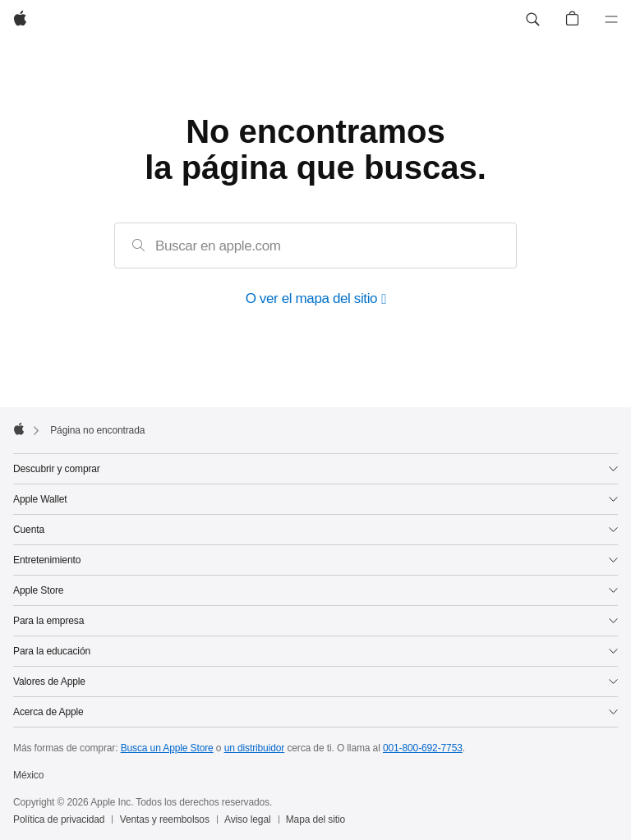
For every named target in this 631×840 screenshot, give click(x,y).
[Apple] (20, 20)
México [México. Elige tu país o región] (28, 775)
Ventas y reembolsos (165, 819)
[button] (532, 20)
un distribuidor (255, 748)
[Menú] (611, 20)
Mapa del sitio (315, 819)
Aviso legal (248, 819)
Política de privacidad (59, 819)
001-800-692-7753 (423, 748)
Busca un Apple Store (167, 748)
